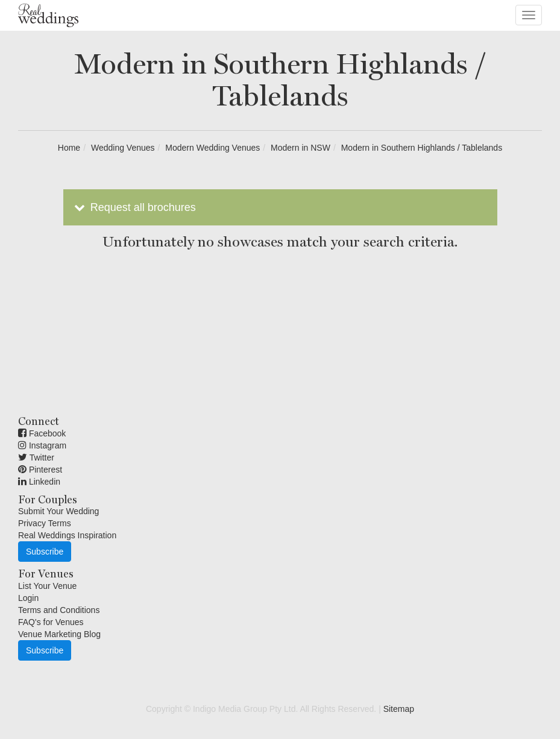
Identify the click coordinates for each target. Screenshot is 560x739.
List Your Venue (47, 586)
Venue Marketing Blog (59, 634)
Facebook (42, 433)
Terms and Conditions (59, 610)
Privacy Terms (45, 523)
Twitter (36, 458)
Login (28, 598)
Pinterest (40, 470)
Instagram (42, 445)
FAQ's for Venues (51, 622)
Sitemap (399, 709)
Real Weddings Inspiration (67, 535)
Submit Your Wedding (58, 511)
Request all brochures (134, 207)
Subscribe (45, 552)
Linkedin (39, 482)
